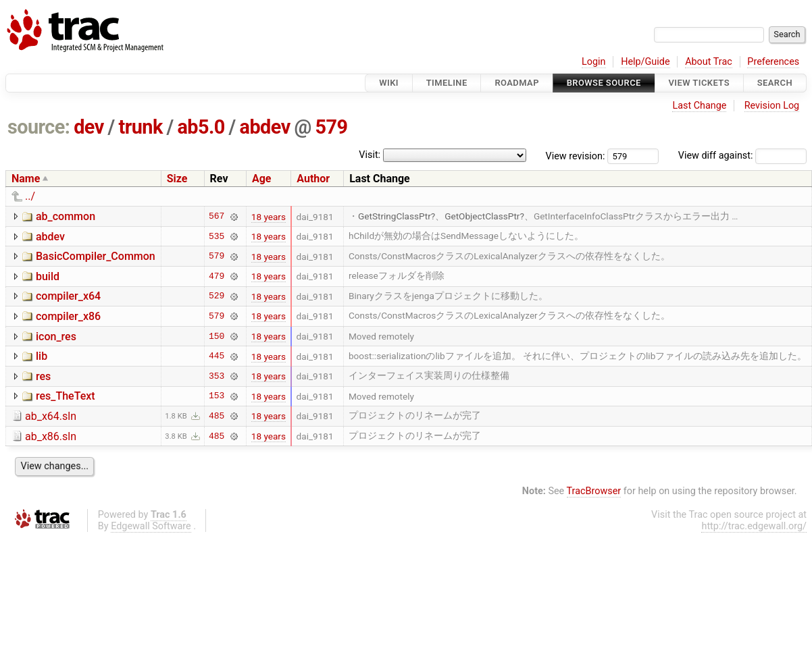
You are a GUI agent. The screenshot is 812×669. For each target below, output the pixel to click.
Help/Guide (645, 62)
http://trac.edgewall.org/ (754, 526)
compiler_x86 (68, 316)
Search (775, 83)
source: (39, 127)
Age (262, 179)
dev (89, 127)
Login (594, 62)
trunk (140, 127)
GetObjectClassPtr (482, 216)
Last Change (699, 106)
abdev (265, 127)
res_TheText (66, 396)
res (43, 376)
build (48, 276)
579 (332, 127)
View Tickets (699, 83)
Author (313, 179)
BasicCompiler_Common (96, 256)
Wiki (389, 83)
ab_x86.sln (51, 436)
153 (217, 396)
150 (217, 336)
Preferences (773, 62)
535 (217, 236)
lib (42, 356)
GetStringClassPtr (395, 216)
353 (217, 376)
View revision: (576, 156)
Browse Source (604, 83)
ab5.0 (201, 127)
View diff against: (742, 156)
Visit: (370, 155)
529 (217, 296)
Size (177, 179)
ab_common (66, 216)
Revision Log (772, 106)
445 (217, 356)
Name (26, 179)
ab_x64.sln (51, 416)
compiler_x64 (68, 296)
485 (217, 416)
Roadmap (517, 83)
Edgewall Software (151, 526)
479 (217, 276)
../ (30, 196)
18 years (269, 217)
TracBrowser (594, 491)
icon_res (56, 337)
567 (217, 217)
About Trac (709, 62)
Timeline (447, 83)
